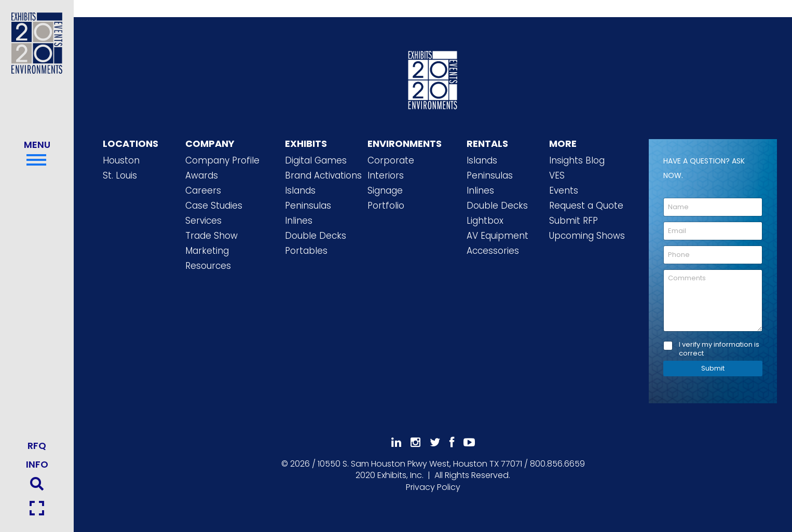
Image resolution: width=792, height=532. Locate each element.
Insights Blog (577, 160)
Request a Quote (586, 206)
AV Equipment (497, 236)
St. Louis (120, 175)
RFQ (37, 446)
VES (557, 175)
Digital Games (316, 160)
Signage (385, 190)
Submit (713, 368)
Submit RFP (573, 221)
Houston (121, 160)
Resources (208, 266)
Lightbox (485, 221)
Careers (203, 190)
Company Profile (222, 160)
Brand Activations (323, 175)
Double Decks (316, 236)
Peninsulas (308, 206)
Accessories (493, 251)
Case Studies (214, 206)
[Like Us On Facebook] (452, 442)
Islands (300, 190)
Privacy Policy (433, 487)
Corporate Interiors (391, 168)
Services (203, 221)
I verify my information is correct (719, 349)
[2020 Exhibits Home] (433, 78)
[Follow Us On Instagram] (415, 442)
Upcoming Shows (587, 236)
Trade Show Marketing (211, 243)
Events (564, 190)
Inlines (299, 221)
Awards (202, 175)
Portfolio (386, 206)
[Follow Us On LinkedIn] (396, 442)
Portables (306, 251)
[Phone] (713, 255)
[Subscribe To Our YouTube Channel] (469, 442)
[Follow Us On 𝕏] (435, 442)
